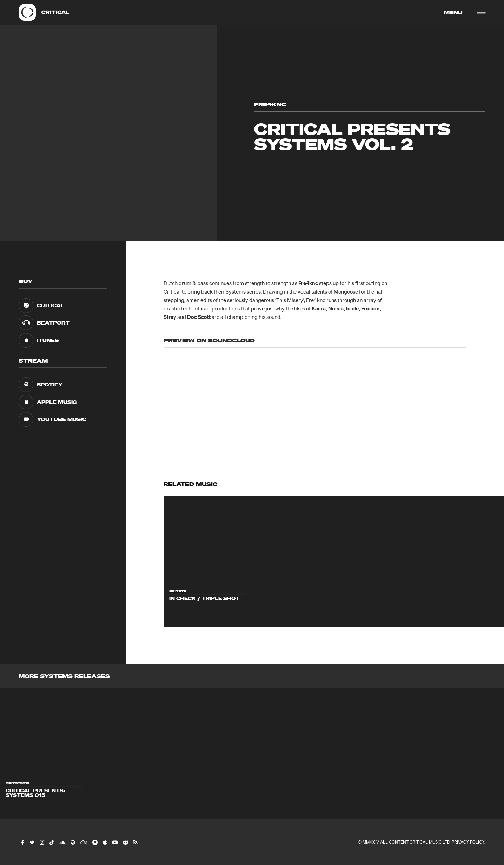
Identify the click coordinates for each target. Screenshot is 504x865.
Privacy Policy (468, 842)
